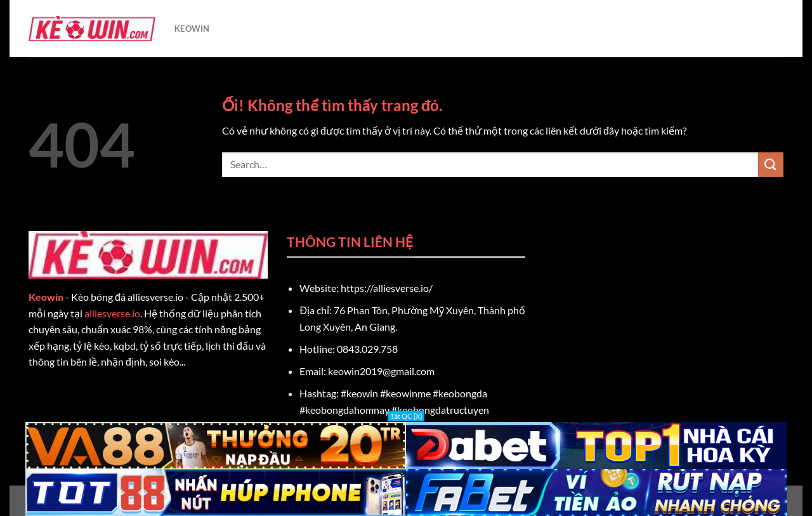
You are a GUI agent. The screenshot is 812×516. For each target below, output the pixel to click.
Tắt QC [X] (406, 416)
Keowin (46, 297)
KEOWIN (192, 29)
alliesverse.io (112, 313)
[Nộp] (771, 165)
